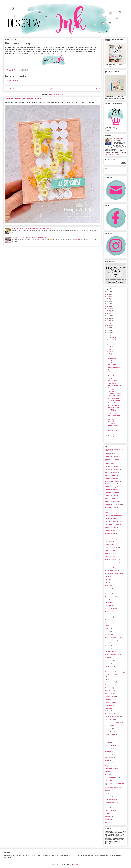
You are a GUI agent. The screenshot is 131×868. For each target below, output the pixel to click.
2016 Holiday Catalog (111, 456)
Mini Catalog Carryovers (112, 694)
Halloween (108, 649)
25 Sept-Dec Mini (110, 556)
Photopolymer (109, 731)
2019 (109, 309)
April (110, 440)
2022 (109, 301)
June (110, 352)
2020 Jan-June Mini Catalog (113, 504)
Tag (106, 793)
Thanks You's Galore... (114, 400)
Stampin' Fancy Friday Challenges (115, 783)
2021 (109, 304)
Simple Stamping (110, 766)
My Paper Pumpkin (111, 702)
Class (107, 600)
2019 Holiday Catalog (111, 490)
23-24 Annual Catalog (111, 539)
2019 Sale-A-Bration (111, 496)
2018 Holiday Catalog (111, 478)
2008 (109, 335)
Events (107, 623)
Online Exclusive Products (112, 717)
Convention (108, 611)
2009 (109, 333)
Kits (106, 679)
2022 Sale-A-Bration (111, 527)
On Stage (108, 711)
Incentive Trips (109, 666)
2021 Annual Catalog (111, 513)
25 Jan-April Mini (110, 553)
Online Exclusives (110, 720)
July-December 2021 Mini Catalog (115, 672)
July (110, 349)
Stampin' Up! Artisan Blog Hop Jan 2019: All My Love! (29, 237)
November (112, 340)
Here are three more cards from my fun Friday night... (114, 409)
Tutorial (107, 808)
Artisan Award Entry (111, 568)
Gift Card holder (113, 381)
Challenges (108, 594)
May (110, 354)
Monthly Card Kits (110, 696)
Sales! (107, 760)
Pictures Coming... (113, 430)
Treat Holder (109, 805)
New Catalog (109, 705)
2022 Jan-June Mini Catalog (113, 524)
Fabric (107, 626)
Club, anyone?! (112, 413)
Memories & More (110, 682)
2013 (109, 323)
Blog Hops (108, 585)
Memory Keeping (110, 685)
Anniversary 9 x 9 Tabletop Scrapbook (114, 392)
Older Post (96, 89)
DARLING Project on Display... (114, 423)
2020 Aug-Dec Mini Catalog (113, 501)
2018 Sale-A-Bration (111, 484)
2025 (109, 294)
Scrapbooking (109, 763)
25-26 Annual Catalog (111, 559)
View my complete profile (112, 154)
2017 (109, 313)
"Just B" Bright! (112, 378)
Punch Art (108, 743)
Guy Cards (108, 643)
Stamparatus (109, 780)
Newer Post (9, 89)
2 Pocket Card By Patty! (115, 396)
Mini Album (108, 688)
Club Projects (109, 605)
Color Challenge (110, 608)
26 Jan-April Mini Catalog (112, 562)
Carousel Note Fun (113, 433)
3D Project (108, 565)
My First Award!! (113, 358)
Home (53, 89)
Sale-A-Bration (109, 757)
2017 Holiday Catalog (111, 467)
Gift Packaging (109, 634)
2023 (109, 299)
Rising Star (108, 751)
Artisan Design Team (111, 571)
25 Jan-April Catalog (111, 550)
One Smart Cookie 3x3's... (113, 362)
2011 (109, 328)
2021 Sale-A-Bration (111, 519)
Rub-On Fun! (112, 356)
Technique (108, 796)
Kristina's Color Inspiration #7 (113, 436)
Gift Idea (108, 631)
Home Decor (109, 660)
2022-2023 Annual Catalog (113, 530)
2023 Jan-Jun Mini (110, 533)
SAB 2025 (108, 754)
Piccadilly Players (110, 734)
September (112, 344)
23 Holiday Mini (110, 536)
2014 (109, 321)
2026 (109, 292)
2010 (109, 330)
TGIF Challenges (110, 799)
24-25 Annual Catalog (111, 548)
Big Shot (108, 579)
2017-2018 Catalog (111, 475)
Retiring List (109, 749)
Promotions (108, 740)
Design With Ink (120, 138)
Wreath (107, 822)
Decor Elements (110, 614)
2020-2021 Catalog (111, 510)
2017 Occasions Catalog (112, 469)
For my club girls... (113, 365)
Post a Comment (12, 80)
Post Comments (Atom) (57, 94)
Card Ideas (108, 591)
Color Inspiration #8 (114, 405)
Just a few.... (112, 428)
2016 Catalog (109, 454)
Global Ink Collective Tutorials (113, 637)
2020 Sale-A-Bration (111, 507)
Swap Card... (112, 419)
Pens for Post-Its (113, 376)
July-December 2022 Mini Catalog (115, 675)
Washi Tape (108, 819)
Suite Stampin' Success (112, 788)
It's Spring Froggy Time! (115, 385)
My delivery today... (114, 426)
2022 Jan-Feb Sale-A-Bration (113, 522)
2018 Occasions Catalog (112, 481)
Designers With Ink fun (112, 620)
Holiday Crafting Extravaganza (114, 655)
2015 (109, 318)
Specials (108, 775)
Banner (107, 576)
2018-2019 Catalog (111, 487)
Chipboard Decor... (113, 403)
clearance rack (109, 602)
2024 (109, 297)
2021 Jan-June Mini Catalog (113, 516)
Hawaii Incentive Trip (111, 652)
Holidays (108, 657)
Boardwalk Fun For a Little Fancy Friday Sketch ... (25, 99)
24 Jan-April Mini (110, 545)
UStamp (108, 814)
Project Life (108, 737)
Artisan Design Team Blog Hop (114, 574)
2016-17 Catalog (110, 464)
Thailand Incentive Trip (112, 802)
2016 (109, 316)
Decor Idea (108, 617)
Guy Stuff (108, 646)
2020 (109, 306)
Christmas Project (110, 597)
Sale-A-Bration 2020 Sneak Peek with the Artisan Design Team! (32, 229)
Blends (107, 582)
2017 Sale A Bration (111, 472)
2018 (109, 311)
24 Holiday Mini (110, 542)
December (112, 337)
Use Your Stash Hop (111, 811)
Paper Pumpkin (110, 725)
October (111, 342)
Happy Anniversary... (114, 367)
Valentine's (108, 817)
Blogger (76, 864)
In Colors (108, 663)
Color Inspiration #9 (114, 383)
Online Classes (109, 714)
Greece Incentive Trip (111, 640)
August (111, 347)
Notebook (108, 708)
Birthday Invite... (113, 370)
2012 (109, 325)
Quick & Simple (110, 746)
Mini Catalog (109, 691)
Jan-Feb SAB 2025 (111, 669)
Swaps (107, 791)
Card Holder (109, 588)
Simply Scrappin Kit (111, 769)
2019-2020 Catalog (111, 498)
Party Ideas (108, 728)
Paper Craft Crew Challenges (113, 723)
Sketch (107, 772)
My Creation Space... (114, 398)
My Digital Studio (110, 699)
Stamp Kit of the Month (112, 777)
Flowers (107, 629)
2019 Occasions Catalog (112, 493)
